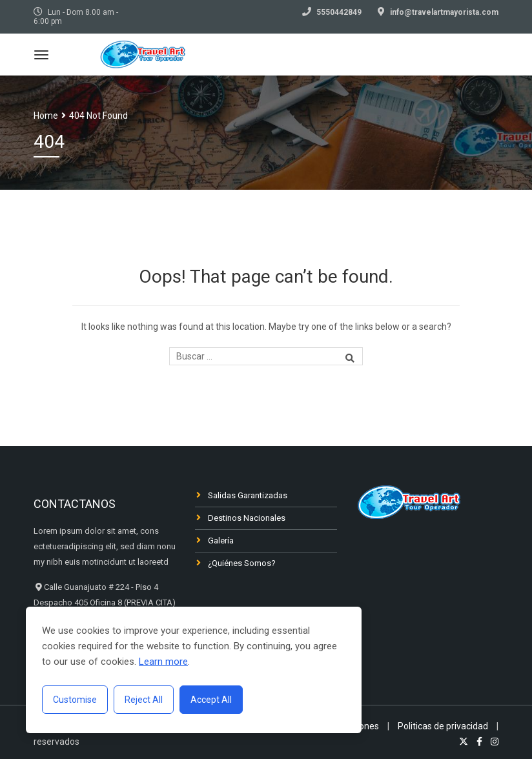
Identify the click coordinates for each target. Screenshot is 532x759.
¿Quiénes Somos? (242, 563)
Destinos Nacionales (247, 518)
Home (46, 116)
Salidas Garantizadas (248, 495)
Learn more (163, 662)
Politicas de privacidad (443, 726)
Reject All (144, 700)
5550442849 (339, 12)
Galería (221, 541)
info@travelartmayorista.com (444, 12)
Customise (75, 700)
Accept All (211, 700)
